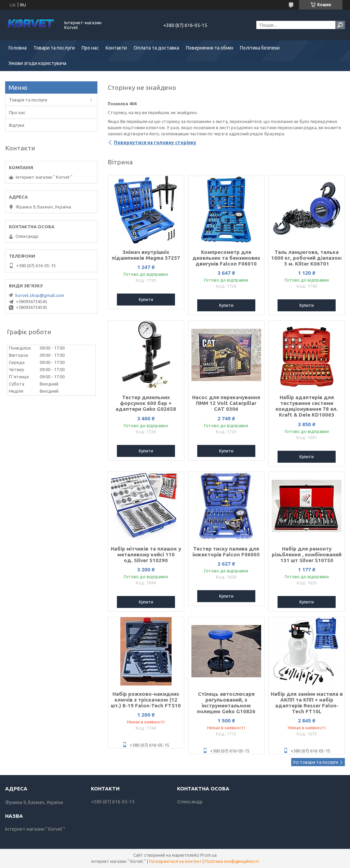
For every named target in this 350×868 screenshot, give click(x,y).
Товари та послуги (54, 48)
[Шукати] (340, 25)
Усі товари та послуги (315, 762)
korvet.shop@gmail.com (40, 295)
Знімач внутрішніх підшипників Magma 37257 (146, 255)
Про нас (90, 48)
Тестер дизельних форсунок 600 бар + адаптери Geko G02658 (146, 403)
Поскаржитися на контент (175, 861)
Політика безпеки (260, 48)
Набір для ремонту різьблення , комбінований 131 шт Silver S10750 (307, 554)
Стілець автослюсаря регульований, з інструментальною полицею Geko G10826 (226, 703)
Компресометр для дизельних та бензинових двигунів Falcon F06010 (226, 258)
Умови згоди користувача (37, 63)
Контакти (116, 48)
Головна (18, 48)
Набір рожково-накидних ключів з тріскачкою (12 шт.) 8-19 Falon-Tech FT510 (146, 700)
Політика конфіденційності (232, 861)
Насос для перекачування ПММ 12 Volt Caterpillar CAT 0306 (226, 403)
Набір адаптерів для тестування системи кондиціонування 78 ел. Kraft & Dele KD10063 (307, 406)
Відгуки (17, 125)
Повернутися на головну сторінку (155, 143)
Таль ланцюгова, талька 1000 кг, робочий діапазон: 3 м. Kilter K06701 (307, 258)
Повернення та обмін (210, 48)
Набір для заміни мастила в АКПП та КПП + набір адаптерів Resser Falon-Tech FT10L (307, 703)
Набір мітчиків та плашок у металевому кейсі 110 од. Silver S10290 (146, 554)
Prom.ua (208, 855)
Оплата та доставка (156, 48)
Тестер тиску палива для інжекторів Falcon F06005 (226, 552)
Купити (146, 299)
